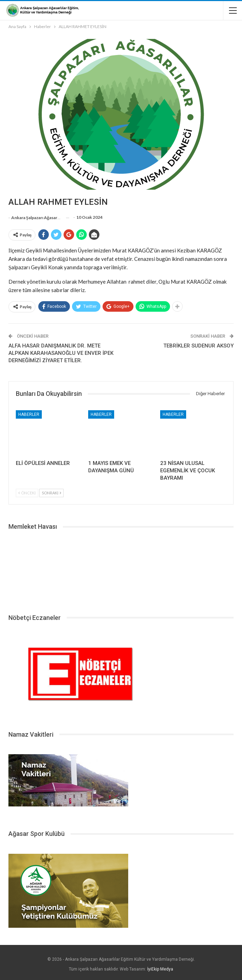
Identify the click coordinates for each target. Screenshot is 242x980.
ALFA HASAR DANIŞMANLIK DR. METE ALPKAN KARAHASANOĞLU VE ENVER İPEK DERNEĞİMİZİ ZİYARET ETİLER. (61, 353)
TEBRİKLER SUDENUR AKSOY (198, 346)
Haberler (29, 414)
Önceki (27, 493)
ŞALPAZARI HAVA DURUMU (121, 569)
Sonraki (52, 493)
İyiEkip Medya (160, 969)
